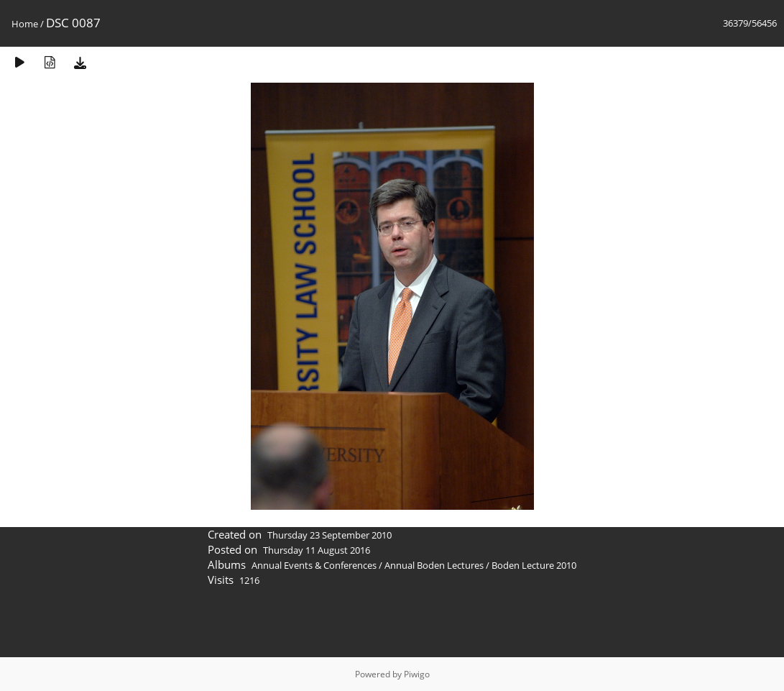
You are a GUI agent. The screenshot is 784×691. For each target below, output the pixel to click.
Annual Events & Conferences (314, 565)
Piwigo (417, 674)
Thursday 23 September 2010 (329, 535)
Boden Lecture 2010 (534, 565)
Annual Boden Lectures (434, 565)
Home (25, 24)
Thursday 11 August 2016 (317, 550)
